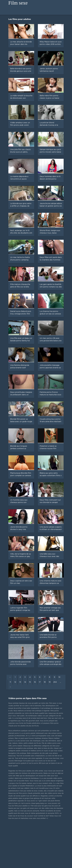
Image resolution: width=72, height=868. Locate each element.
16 (35, 682)
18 (45, 682)
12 (15, 682)
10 (59, 677)
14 (25, 682)
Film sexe (18, 3)
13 (20, 682)
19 (50, 682)
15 (30, 682)
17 (40, 682)
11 (10, 682)
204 (55, 682)
